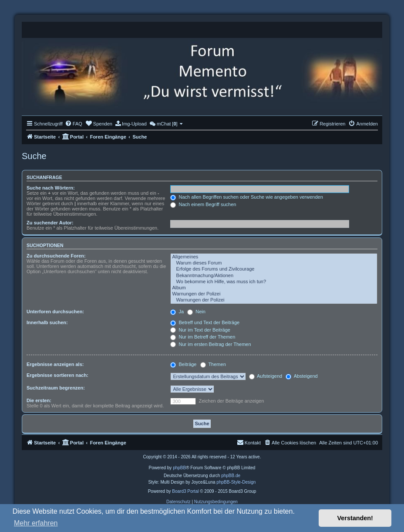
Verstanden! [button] (355, 518)
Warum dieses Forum (274, 263)
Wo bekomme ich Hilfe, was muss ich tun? (274, 282)
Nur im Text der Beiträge (200, 330)
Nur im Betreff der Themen (203, 337)
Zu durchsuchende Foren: (56, 256)
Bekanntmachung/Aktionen (274, 276)
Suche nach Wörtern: (51, 188)
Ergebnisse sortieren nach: (57, 375)
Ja (177, 312)
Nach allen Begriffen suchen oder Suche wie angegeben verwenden (246, 197)
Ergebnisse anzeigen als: (55, 364)
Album (274, 288)
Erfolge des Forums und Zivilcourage (274, 269)
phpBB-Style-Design (236, 482)
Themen (213, 364)
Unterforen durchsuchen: (55, 312)
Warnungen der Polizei (274, 294)
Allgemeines (274, 257)
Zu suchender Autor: (50, 223)
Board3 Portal (185, 491)
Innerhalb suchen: (47, 322)
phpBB (179, 468)
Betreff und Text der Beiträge (205, 322)
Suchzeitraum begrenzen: (56, 388)
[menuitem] (74, 124)
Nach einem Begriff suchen (203, 204)
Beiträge (183, 364)
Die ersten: (39, 400)
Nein (196, 312)
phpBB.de (231, 476)
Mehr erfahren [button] (36, 523)
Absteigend (302, 376)
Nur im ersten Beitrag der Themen (210, 344)
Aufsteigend (266, 376)
